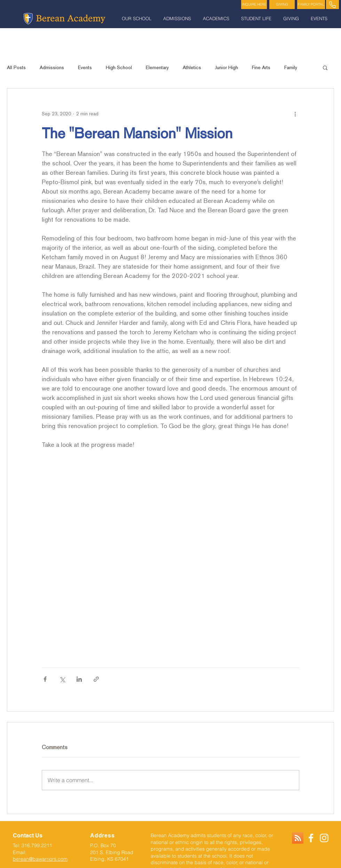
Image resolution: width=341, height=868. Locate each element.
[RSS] (298, 838)
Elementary (157, 67)
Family (291, 67)
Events (85, 67)
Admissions (52, 67)
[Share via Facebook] (45, 679)
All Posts (16, 67)
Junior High (227, 67)
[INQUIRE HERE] (254, 5)
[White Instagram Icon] (324, 838)
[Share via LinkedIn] (79, 679)
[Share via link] (96, 679)
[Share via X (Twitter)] (62, 679)
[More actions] (295, 114)
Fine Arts (261, 67)
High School (119, 67)
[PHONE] (332, 5)
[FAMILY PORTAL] (311, 5)
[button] (137, 19)
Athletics (192, 67)
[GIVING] (282, 5)
